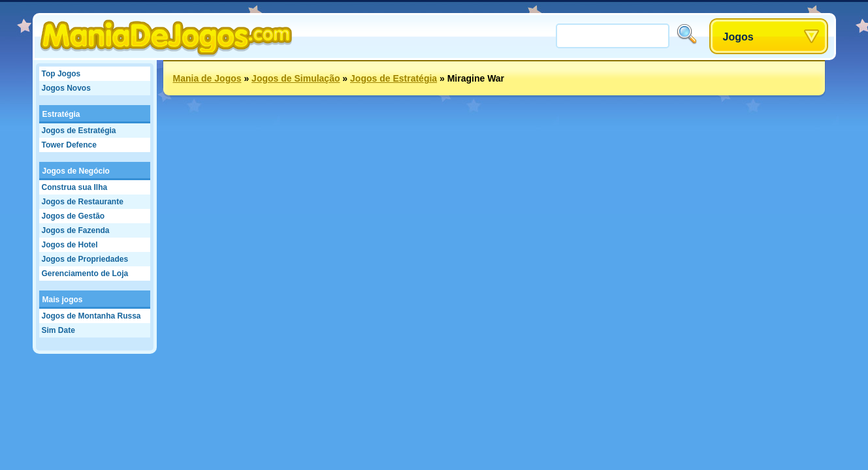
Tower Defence (69, 145)
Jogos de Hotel (70, 245)
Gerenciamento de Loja (85, 274)
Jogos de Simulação (296, 78)
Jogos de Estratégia (79, 131)
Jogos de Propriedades (85, 259)
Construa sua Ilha (75, 187)
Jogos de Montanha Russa (91, 316)
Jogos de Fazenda (76, 230)
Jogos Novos (66, 88)
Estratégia (61, 114)
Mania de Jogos (207, 78)
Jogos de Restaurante (83, 202)
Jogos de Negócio (76, 171)
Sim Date (58, 330)
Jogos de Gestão (73, 216)
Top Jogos (61, 74)
